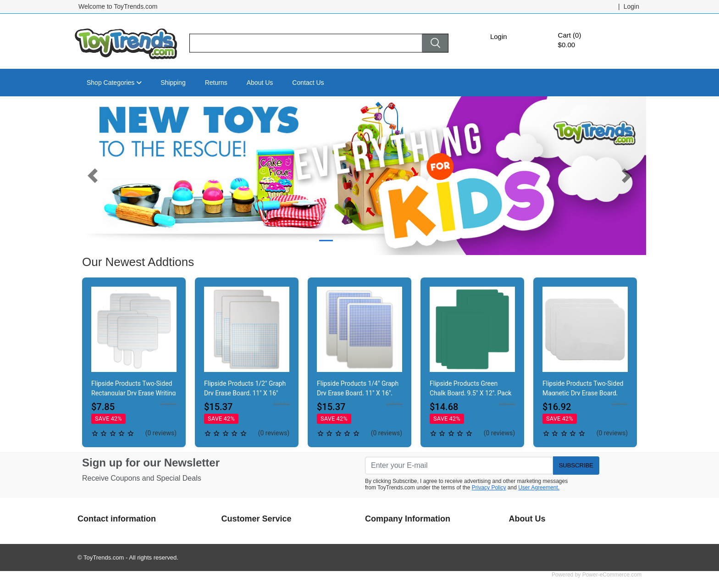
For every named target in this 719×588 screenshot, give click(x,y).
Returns (216, 83)
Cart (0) (570, 35)
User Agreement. (539, 488)
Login (499, 36)
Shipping (173, 83)
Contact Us (308, 83)
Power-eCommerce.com (612, 575)
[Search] (306, 43)
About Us (260, 83)
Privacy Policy (489, 488)
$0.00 (567, 45)
